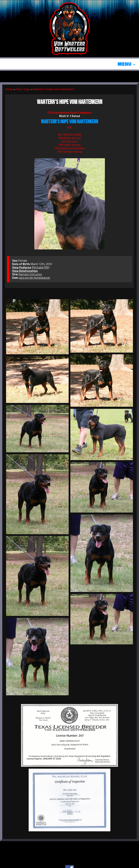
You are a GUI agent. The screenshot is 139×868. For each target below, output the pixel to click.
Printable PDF (41, 267)
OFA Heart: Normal (69, 145)
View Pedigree (22, 267)
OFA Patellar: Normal (70, 152)
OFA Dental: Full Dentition (70, 148)
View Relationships (25, 271)
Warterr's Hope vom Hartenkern (54, 89)
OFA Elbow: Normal (70, 138)
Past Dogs (23, 89)
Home (9, 89)
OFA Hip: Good (69, 141)
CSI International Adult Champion (69, 113)
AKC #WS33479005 (70, 135)
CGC (70, 127)
